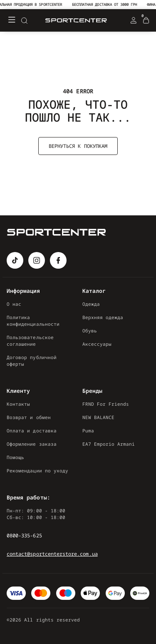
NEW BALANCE (99, 417)
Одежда (91, 304)
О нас (14, 304)
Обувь (90, 331)
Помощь (15, 457)
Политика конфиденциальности (33, 321)
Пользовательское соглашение (30, 341)
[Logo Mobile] (76, 21)
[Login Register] (134, 20)
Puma (88, 431)
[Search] (24, 20)
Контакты (18, 404)
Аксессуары (97, 344)
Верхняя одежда (103, 317)
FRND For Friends (106, 404)
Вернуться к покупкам (78, 146)
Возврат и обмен (29, 417)
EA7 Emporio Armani (109, 444)
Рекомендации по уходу (37, 471)
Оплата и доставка (32, 431)
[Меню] (12, 20)
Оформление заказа (32, 444)
